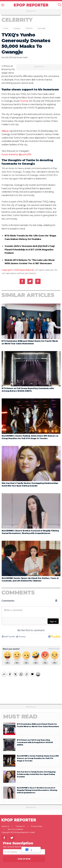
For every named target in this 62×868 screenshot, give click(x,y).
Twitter (30, 281)
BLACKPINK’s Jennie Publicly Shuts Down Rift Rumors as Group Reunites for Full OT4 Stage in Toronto (38, 756)
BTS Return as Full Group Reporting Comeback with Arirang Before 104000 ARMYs (35, 740)
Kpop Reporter (27, 270)
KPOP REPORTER (31, 5)
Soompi (24, 101)
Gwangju (17, 28)
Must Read (20, 714)
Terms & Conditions (15, 827)
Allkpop (5, 131)
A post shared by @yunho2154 (16, 154)
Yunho (6, 28)
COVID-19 (29, 28)
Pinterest (38, 281)
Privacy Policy (37, 824)
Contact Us (20, 824)
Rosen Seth (22, 57)
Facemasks (42, 28)
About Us (5, 824)
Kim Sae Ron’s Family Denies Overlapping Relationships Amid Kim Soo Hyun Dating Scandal (36, 772)
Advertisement (31, 11)
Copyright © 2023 (11, 270)
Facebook (22, 281)
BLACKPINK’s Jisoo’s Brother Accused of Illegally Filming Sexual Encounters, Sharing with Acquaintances (37, 788)
